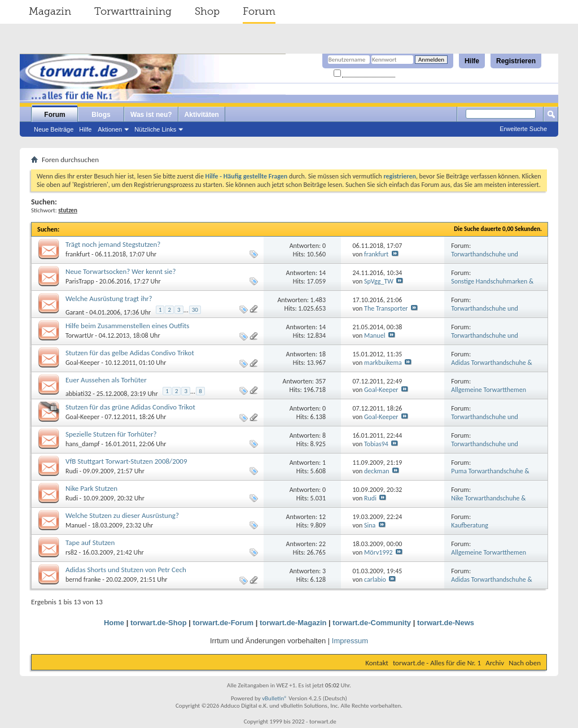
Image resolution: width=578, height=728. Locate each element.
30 (195, 310)
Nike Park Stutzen (91, 488)
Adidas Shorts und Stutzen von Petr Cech (126, 570)
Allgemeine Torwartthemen (489, 390)
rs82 (71, 552)
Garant (75, 312)
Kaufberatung (470, 525)
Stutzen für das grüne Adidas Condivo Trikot (130, 407)
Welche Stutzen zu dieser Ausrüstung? (122, 515)
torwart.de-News (446, 623)
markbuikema (383, 363)
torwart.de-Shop (159, 623)
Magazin (50, 11)
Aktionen (110, 129)
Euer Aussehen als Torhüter (106, 380)
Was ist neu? (151, 115)
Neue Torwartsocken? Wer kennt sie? (121, 271)
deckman (376, 471)
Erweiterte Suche (523, 129)
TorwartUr (80, 335)
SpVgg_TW (379, 281)
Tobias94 (376, 444)
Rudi (72, 471)
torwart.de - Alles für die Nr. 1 (437, 663)
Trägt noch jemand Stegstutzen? (113, 244)
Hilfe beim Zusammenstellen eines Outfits (127, 326)
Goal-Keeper (83, 363)
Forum (259, 11)
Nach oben (525, 663)
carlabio (375, 579)
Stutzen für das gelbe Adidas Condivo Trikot (130, 353)
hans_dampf (83, 444)
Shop (207, 11)
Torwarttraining (133, 11)
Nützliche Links (155, 129)
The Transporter (386, 308)
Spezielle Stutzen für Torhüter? (111, 434)
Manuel (375, 335)
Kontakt (377, 663)
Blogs (101, 115)
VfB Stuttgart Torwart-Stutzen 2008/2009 (126, 461)
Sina (370, 525)
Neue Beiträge (54, 129)
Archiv (495, 663)
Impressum (350, 641)
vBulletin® (275, 698)
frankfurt (78, 254)
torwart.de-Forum (224, 623)
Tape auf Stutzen (90, 542)
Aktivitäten (202, 115)
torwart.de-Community (372, 623)
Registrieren (516, 61)
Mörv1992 (378, 552)
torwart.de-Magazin (293, 623)
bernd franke (83, 579)
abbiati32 (78, 394)
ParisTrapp (80, 281)
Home (114, 623)
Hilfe (472, 61)
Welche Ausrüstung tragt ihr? (109, 298)
